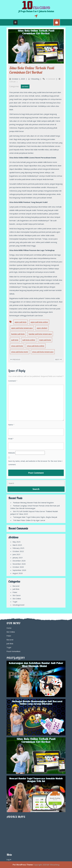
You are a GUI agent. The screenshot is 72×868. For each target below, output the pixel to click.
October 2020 (18, 567)
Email (11, 439)
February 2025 (18, 548)
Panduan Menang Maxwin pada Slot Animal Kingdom (33, 503)
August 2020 (18, 573)
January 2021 (18, 558)
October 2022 (18, 551)
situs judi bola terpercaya (43, 352)
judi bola (15, 340)
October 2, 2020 (18, 79)
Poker (15, 592)
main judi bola (45, 340)
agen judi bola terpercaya (22, 328)
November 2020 (19, 564)
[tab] (15, 22)
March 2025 (17, 545)
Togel (15, 602)
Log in (9, 859)
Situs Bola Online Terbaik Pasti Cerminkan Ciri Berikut (32, 70)
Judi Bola (25, 87)
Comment (13, 381)
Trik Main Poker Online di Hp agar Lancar (29, 520)
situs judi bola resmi (20, 352)
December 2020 (19, 561)
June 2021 (17, 554)
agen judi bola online (39, 322)
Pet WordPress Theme (23, 865)
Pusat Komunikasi (13, 651)
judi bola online (29, 340)
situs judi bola (17, 346)
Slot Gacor (17, 595)
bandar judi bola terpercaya (40, 334)
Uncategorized (18, 605)
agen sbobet (42, 328)
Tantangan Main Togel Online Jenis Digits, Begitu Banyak (35, 517)
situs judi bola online (36, 346)
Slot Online (17, 599)
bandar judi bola (18, 334)
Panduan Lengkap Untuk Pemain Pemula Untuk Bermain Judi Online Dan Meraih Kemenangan (35, 507)
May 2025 (17, 542)
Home (9, 628)
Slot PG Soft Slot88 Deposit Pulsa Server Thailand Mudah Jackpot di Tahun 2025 (34, 513)
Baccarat (16, 586)
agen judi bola (21, 322)
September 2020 (19, 570)
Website (12, 453)
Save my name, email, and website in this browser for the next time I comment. (35, 463)
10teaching (35, 79)
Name (11, 425)
